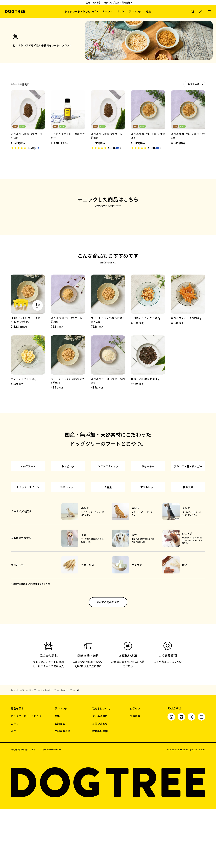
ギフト (121, 11)
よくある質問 (100, 775)
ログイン (135, 767)
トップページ (17, 749)
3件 (117, 148)
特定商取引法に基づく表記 (23, 808)
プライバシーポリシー (51, 808)
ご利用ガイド (62, 790)
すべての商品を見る (108, 661)
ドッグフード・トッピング (80, 11)
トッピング (66, 749)
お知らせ (60, 782)
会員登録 (135, 775)
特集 (148, 11)
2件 (37, 148)
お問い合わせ (100, 782)
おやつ (106, 11)
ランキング (135, 11)
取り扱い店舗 (100, 790)
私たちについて (101, 767)
